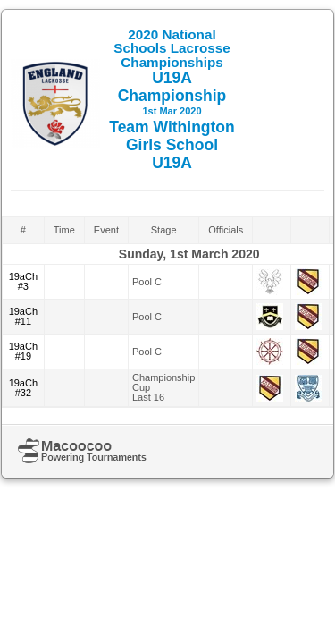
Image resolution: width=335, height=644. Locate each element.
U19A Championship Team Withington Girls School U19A (172, 99)
